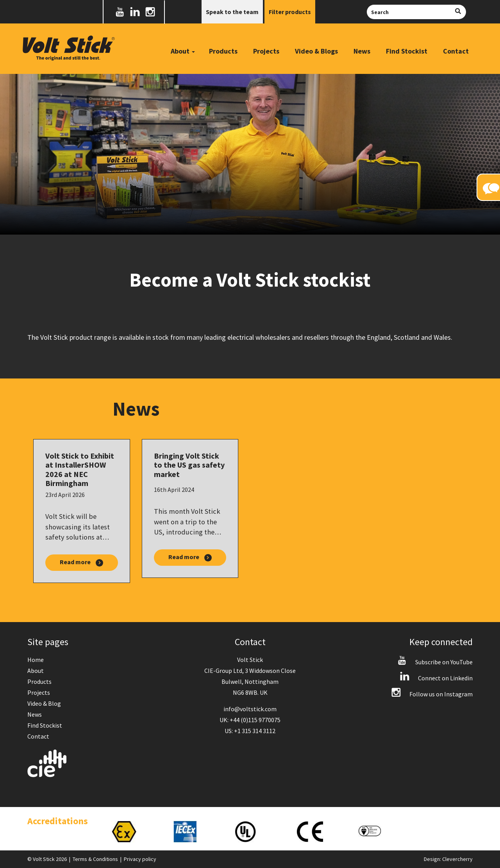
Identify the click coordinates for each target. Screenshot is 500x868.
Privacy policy (140, 859)
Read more (81, 562)
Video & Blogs (316, 51)
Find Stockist (407, 51)
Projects (266, 51)
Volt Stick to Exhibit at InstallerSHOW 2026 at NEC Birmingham (80, 469)
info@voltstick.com (250, 709)
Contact (456, 51)
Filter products (290, 12)
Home (36, 660)
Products (223, 51)
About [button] (183, 51)
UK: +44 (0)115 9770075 (250, 720)
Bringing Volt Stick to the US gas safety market (189, 465)
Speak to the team (232, 12)
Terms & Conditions (95, 859)
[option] (134, 832)
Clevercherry (457, 859)
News (362, 51)
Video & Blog (44, 703)
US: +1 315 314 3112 (250, 731)
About (36, 671)
